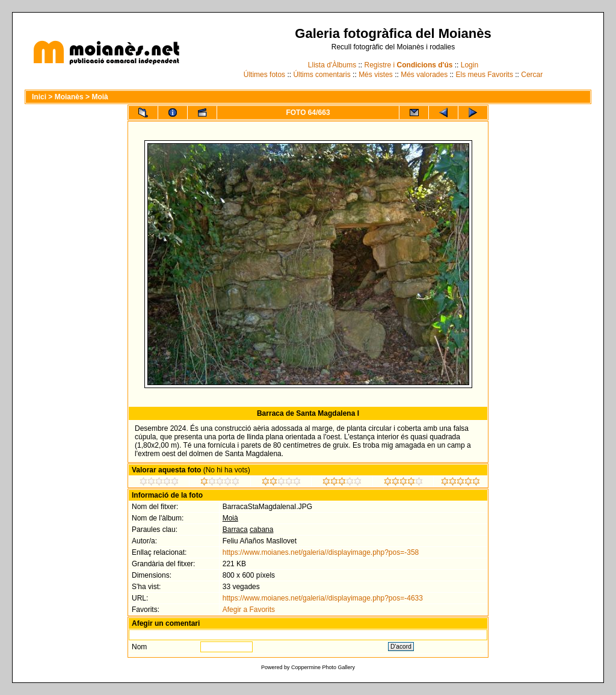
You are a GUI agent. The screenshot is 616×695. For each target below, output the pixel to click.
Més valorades (424, 75)
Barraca (235, 530)
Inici (39, 97)
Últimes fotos (264, 75)
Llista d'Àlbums (332, 65)
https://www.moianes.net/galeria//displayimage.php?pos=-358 (321, 552)
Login (470, 65)
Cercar (532, 75)
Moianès (69, 97)
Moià (100, 97)
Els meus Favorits (485, 75)
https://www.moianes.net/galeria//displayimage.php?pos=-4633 (323, 598)
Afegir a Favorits (249, 610)
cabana (261, 530)
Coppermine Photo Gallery (323, 667)
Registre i (409, 65)
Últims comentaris (322, 75)
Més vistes (376, 75)
